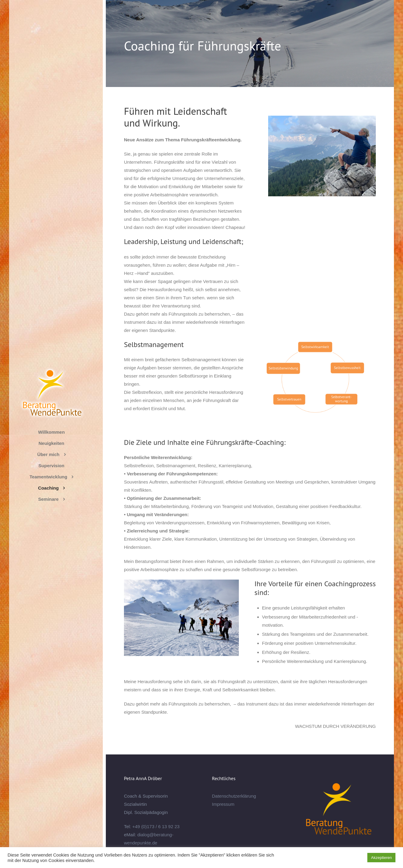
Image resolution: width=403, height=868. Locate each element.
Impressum (223, 804)
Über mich (48, 454)
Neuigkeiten (51, 443)
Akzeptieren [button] (381, 858)
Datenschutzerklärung (234, 796)
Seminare (48, 499)
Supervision (51, 466)
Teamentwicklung (49, 477)
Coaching (48, 488)
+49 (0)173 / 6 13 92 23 (156, 826)
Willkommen (51, 432)
